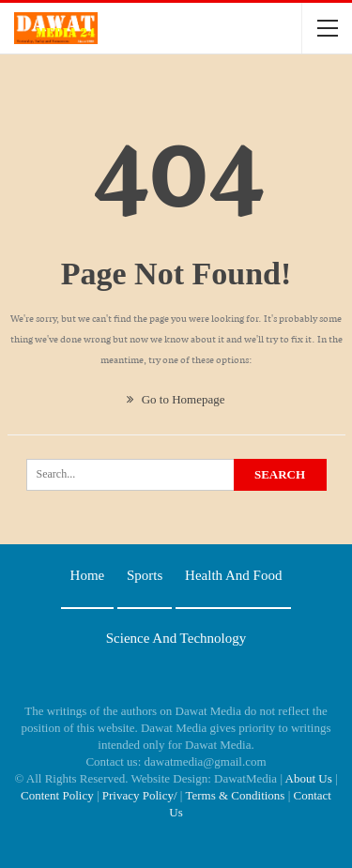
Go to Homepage (176, 399)
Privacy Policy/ (140, 795)
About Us (309, 778)
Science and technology (176, 638)
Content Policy (57, 795)
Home (88, 575)
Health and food (233, 575)
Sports (145, 575)
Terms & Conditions (235, 795)
